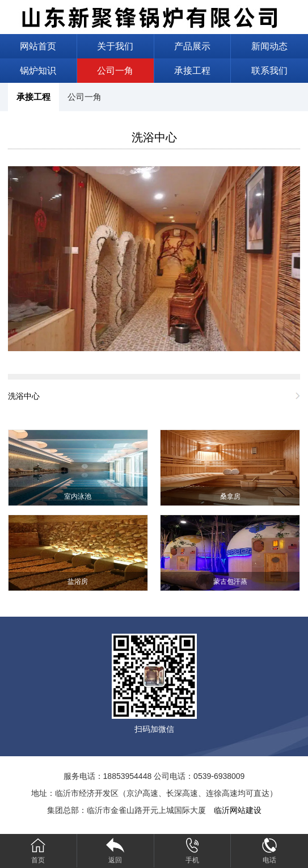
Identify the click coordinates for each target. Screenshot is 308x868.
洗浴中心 (154, 137)
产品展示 (192, 46)
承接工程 (192, 71)
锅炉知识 (38, 71)
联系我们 (269, 71)
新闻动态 (269, 46)
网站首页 (38, 46)
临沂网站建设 (238, 810)
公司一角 (115, 71)
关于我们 (115, 46)
